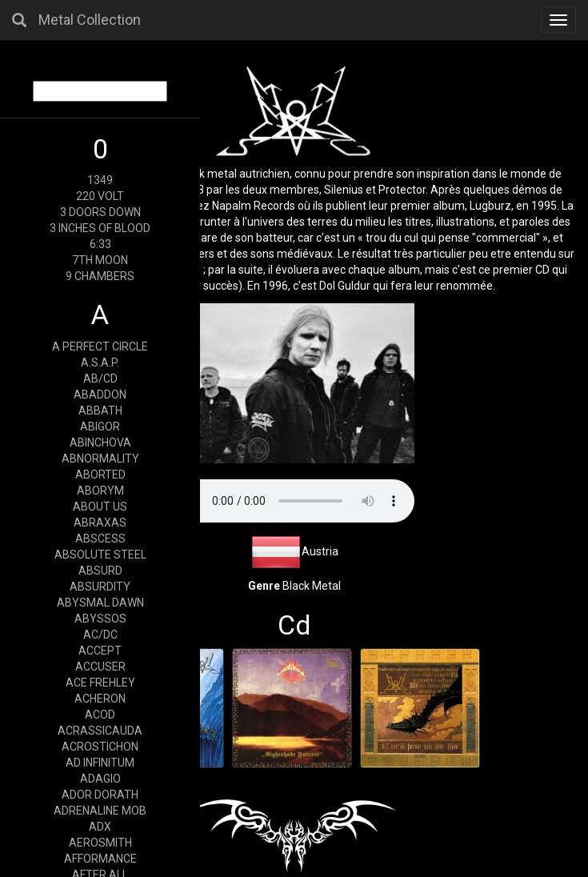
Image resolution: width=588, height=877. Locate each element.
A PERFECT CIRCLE (100, 346)
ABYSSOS (100, 619)
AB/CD (100, 378)
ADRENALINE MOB (100, 811)
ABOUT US (100, 507)
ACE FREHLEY (100, 683)
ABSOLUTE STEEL (100, 555)
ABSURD (100, 571)
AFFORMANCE (100, 859)
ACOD (100, 715)
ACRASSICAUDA (100, 731)
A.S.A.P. (100, 362)
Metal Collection (90, 20)
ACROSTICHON (100, 747)
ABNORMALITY (100, 459)
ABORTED (100, 475)
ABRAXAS (100, 523)
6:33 (100, 244)
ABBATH (100, 410)
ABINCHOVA (100, 443)
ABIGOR (100, 426)
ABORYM (100, 491)
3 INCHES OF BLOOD (100, 228)
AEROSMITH (100, 843)
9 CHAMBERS (100, 276)
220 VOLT (100, 196)
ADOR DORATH (100, 795)
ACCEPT (100, 651)
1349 (100, 180)
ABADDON (100, 394)
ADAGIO (100, 779)
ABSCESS (100, 539)
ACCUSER (100, 667)
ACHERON (100, 699)
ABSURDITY (100, 587)
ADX (100, 827)
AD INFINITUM (100, 763)
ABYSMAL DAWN (100, 603)
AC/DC (100, 635)
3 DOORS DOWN (100, 212)
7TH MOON (100, 260)
